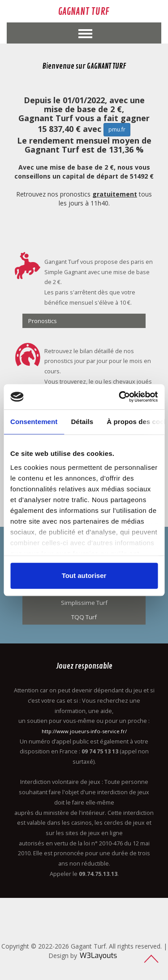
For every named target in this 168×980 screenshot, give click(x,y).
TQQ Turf (84, 617)
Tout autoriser (84, 575)
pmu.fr (117, 129)
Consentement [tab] (34, 422)
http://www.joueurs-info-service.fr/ (84, 731)
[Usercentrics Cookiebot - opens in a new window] (120, 397)
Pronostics (43, 321)
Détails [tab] (82, 422)
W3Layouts (99, 956)
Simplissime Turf (84, 603)
